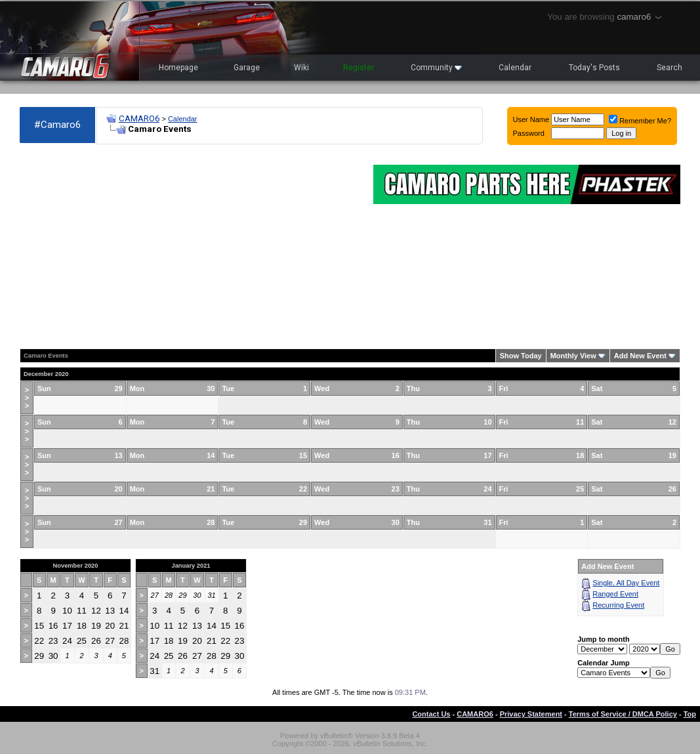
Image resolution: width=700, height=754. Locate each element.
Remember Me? (640, 121)
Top (690, 714)
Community (436, 68)
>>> (27, 398)
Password (529, 133)
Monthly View (573, 356)
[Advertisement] (190, 247)
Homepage (178, 68)
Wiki (301, 68)
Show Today (521, 356)
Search (669, 68)
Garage (247, 68)
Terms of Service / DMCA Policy (623, 714)
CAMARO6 (139, 118)
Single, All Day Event (626, 583)
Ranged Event (615, 594)
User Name (531, 119)
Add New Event (640, 356)
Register (359, 68)
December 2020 (46, 374)
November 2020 (76, 566)
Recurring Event (618, 605)
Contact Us (431, 714)
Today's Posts (594, 68)
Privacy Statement (531, 714)
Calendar (515, 68)
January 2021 (191, 566)
